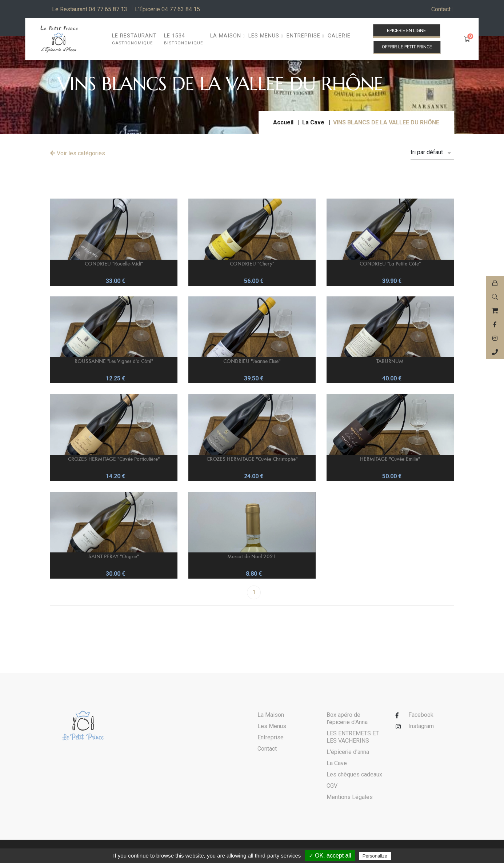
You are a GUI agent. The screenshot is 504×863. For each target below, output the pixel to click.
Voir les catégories (78, 153)
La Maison (271, 715)
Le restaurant (134, 39)
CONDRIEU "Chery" (252, 263)
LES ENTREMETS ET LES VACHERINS (353, 737)
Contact (443, 9)
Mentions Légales (350, 797)
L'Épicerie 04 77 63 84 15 (167, 9)
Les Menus (272, 726)
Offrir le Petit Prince (407, 47)
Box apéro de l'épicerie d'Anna (347, 718)
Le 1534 (183, 39)
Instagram (421, 726)
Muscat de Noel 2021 (252, 556)
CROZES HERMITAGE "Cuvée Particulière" (114, 459)
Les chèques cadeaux (354, 774)
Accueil (283, 122)
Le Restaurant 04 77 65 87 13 (90, 9)
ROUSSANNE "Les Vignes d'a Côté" (114, 361)
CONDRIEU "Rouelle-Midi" (114, 263)
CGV (332, 786)
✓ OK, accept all (330, 856)
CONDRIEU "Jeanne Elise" (252, 361)
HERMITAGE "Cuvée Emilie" (390, 459)
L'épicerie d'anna (348, 752)
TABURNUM (390, 361)
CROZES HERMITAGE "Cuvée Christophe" (252, 459)
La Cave (313, 122)
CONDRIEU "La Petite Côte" (390, 263)
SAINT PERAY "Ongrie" (114, 556)
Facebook (421, 715)
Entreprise (271, 737)
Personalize (375, 856)
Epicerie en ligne (406, 30)
